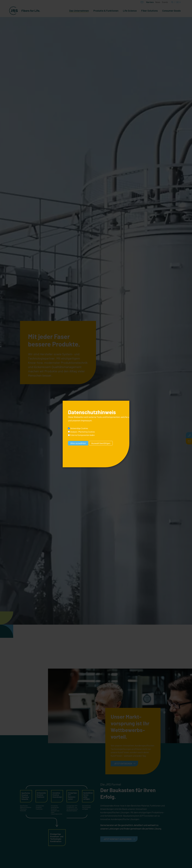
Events (165, 2)
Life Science (130, 11)
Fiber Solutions (149, 11)
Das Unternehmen (79, 11)
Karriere (150, 2)
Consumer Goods (171, 11)
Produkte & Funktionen (106, 11)
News (158, 2)
